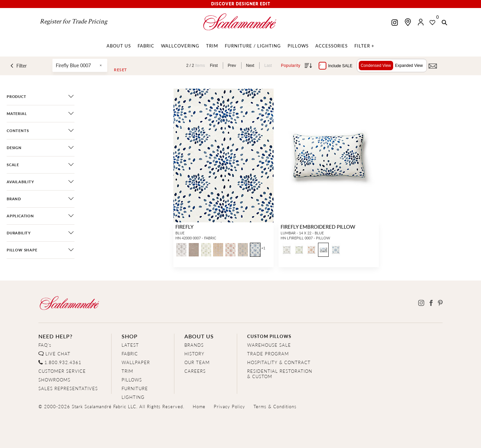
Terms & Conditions (275, 406)
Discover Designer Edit (241, 4)
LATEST (130, 345)
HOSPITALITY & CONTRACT (279, 362)
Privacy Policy (229, 406)
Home (199, 406)
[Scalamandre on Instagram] (395, 23)
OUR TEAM (197, 362)
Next (250, 66)
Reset (120, 70)
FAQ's (45, 345)
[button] (444, 23)
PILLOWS (132, 380)
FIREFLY (184, 227)
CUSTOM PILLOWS (269, 336)
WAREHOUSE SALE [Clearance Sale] (269, 345)
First (214, 66)
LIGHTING (133, 397)
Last (268, 66)
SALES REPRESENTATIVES (68, 388)
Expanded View (409, 66)
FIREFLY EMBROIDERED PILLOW (318, 227)
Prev (232, 66)
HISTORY (194, 354)
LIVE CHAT (58, 354)
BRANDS (194, 345)
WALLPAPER (136, 362)
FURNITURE (135, 388)
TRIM (127, 371)
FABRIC (130, 354)
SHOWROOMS (54, 380)
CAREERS (195, 371)
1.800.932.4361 (63, 362)
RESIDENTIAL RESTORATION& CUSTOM (280, 374)
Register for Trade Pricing (73, 21)
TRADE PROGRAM (268, 354)
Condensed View (376, 66)
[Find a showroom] (408, 22)
